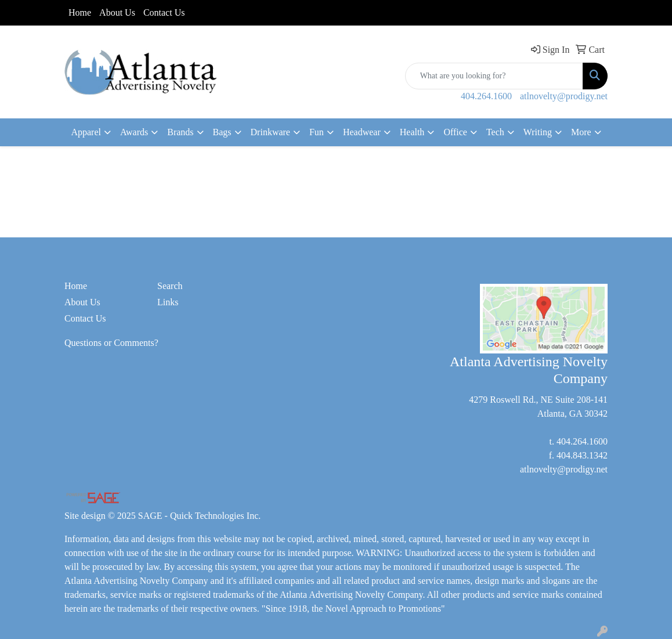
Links (168, 302)
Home (80, 12)
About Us (117, 12)
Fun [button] (317, 132)
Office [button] (455, 132)
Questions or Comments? (111, 343)
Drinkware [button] (270, 132)
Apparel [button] (86, 132)
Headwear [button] (362, 132)
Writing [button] (538, 132)
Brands (180, 132)
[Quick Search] (494, 76)
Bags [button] (222, 132)
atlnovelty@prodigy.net (564, 96)
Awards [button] (134, 132)
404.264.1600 (486, 96)
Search (170, 286)
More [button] (581, 132)
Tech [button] (495, 132)
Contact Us (164, 12)
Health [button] (412, 132)
